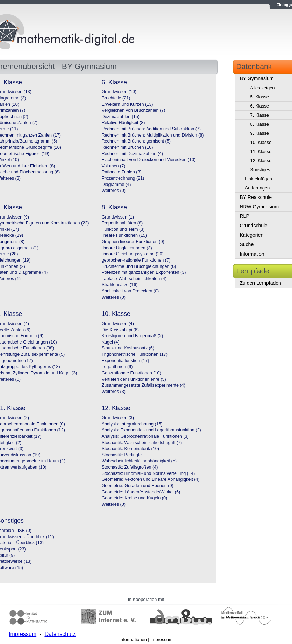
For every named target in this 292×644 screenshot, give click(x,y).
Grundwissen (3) (118, 418)
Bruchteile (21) (116, 98)
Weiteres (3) (114, 392)
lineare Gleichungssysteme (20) (133, 254)
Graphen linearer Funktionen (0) (133, 242)
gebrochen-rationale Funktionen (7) (136, 260)
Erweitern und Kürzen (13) (127, 104)
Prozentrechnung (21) (123, 178)
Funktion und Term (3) (123, 229)
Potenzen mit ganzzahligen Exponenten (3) (144, 272)
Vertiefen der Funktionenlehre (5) (134, 379)
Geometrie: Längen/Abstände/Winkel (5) (141, 492)
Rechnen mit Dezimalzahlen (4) (133, 154)
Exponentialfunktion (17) (126, 361)
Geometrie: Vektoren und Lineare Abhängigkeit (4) (151, 479)
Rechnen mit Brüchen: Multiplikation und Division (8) (153, 135)
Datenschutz (60, 634)
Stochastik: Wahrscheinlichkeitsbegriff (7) (142, 443)
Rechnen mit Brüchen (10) (127, 147)
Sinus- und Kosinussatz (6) (128, 348)
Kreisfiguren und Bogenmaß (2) (133, 336)
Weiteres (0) (114, 191)
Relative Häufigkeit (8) (123, 123)
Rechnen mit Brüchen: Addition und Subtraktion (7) (151, 129)
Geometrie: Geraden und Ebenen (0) (138, 486)
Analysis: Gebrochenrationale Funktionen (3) (145, 436)
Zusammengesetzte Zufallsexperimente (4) (144, 385)
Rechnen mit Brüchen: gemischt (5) (136, 141)
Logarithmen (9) (117, 367)
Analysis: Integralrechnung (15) (132, 424)
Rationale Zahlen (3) (122, 172)
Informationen (133, 640)
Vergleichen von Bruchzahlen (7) (134, 110)
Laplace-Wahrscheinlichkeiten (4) (134, 279)
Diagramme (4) (116, 185)
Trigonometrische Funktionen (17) (135, 354)
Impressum (161, 640)
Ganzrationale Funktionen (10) (131, 373)
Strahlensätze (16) (120, 285)
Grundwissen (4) (118, 324)
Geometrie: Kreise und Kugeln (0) (135, 498)
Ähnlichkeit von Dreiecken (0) (130, 291)
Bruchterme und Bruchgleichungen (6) (139, 266)
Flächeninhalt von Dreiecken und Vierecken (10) (149, 160)
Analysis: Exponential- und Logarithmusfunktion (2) (151, 430)
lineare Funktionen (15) (124, 235)
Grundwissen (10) (119, 92)
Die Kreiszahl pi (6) (120, 330)
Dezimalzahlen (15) (121, 117)
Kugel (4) (111, 342)
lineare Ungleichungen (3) (127, 248)
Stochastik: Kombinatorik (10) (131, 449)
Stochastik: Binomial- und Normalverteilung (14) (148, 473)
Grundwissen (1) (118, 217)
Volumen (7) (114, 166)
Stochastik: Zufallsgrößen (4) (130, 467)
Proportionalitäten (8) (122, 223)
